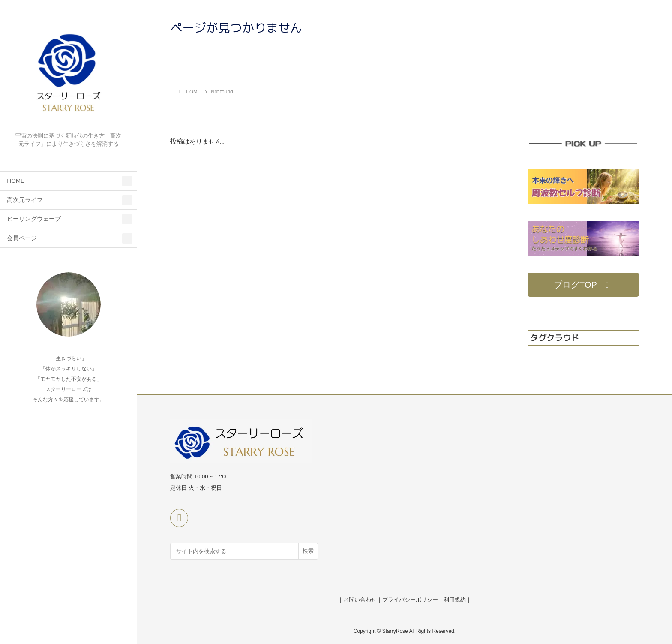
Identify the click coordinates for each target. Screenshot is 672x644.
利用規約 (455, 600)
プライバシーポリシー (410, 600)
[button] (583, 285)
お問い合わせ (360, 600)
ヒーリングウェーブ (34, 219)
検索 (308, 551)
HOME (16, 181)
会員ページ (22, 238)
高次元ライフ (25, 200)
